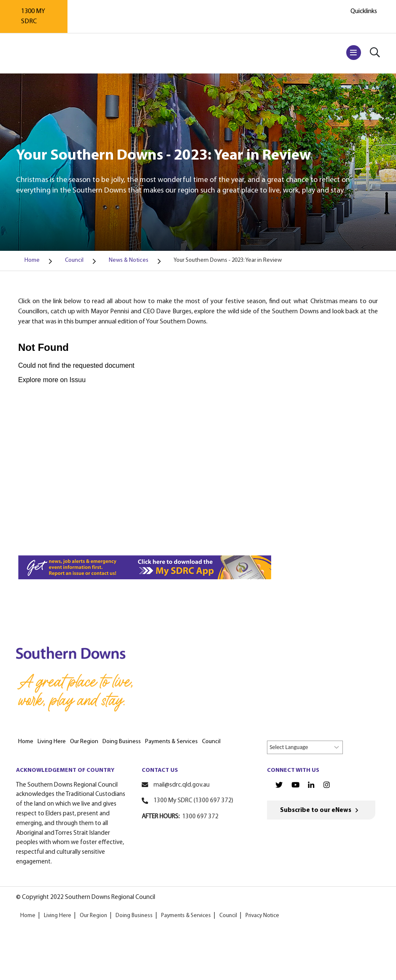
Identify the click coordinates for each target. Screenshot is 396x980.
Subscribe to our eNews (316, 810)
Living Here (58, 916)
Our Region (93, 916)
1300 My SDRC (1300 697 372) (193, 801)
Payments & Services (186, 916)
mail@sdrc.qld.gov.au (182, 785)
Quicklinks (364, 11)
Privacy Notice (262, 916)
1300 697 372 (200, 817)
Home (28, 916)
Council (228, 916)
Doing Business (134, 916)
